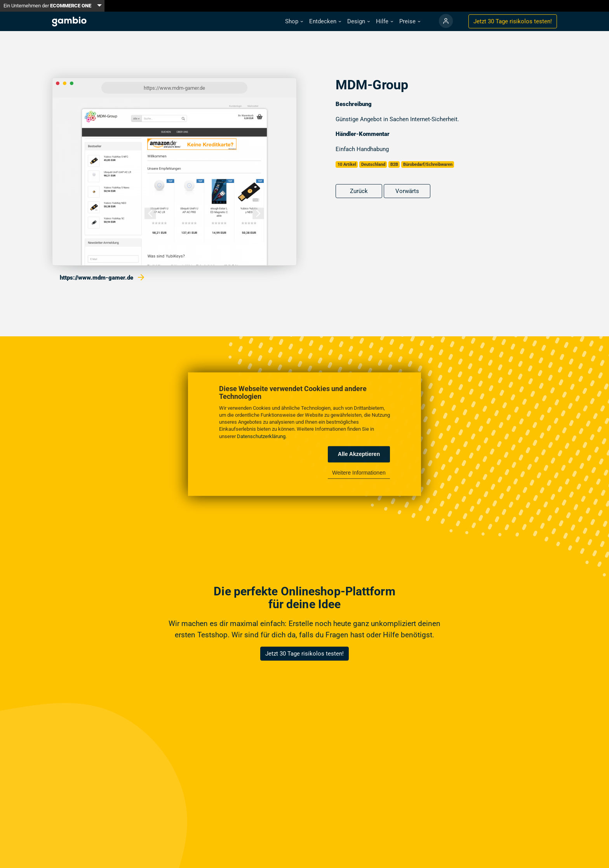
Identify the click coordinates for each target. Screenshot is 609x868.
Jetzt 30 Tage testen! (513, 21)
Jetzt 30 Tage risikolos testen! (304, 654)
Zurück (359, 191)
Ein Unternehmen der (47, 6)
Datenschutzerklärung (261, 436)
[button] (294, 22)
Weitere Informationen (359, 473)
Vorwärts (407, 191)
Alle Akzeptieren (359, 454)
